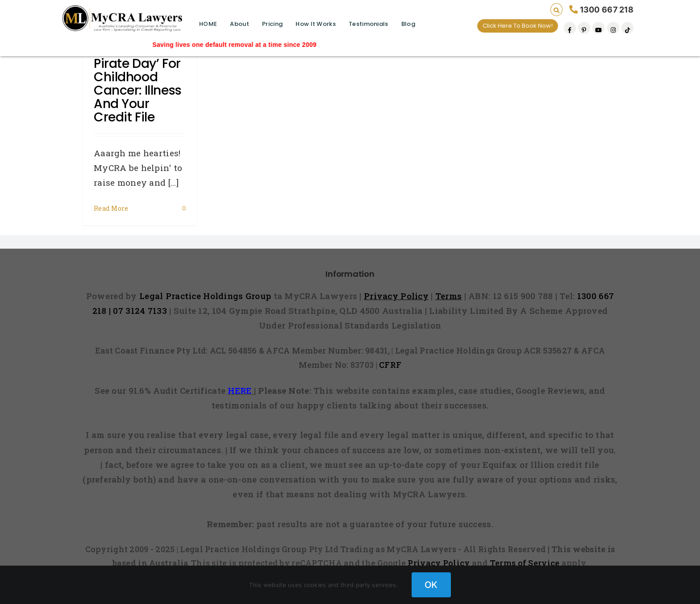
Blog (408, 24)
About (239, 24)
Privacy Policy (439, 563)
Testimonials (368, 24)
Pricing (272, 24)
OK (431, 585)
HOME (208, 24)
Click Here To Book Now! (518, 26)
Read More (111, 208)
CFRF (390, 365)
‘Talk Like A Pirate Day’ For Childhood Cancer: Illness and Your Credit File (138, 84)
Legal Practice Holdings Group (206, 296)
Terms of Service (525, 563)
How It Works (315, 24)
